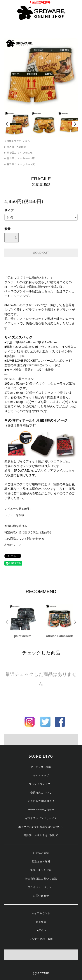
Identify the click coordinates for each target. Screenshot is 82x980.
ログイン (41, 930)
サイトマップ (41, 775)
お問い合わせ (41, 896)
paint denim (23, 636)
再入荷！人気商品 (16, 147)
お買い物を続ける (16, 526)
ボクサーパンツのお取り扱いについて (41, 827)
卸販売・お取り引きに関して (41, 835)
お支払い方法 (41, 853)
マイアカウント (41, 913)
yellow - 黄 (29, 164)
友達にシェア (13, 545)
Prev (7, 124)
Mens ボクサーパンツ (18, 141)
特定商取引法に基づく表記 (41, 879)
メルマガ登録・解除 (41, 939)
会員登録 (41, 922)
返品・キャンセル (41, 870)
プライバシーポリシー (41, 887)
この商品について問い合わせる (24, 539)
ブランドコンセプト (41, 784)
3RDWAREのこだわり (41, 810)
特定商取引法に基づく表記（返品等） (29, 532)
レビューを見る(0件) (17, 509)
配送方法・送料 (41, 861)
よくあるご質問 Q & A (41, 801)
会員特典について (41, 793)
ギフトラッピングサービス (41, 818)
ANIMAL (28, 153)
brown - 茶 (29, 158)
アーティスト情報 (41, 767)
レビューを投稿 (14, 515)
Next (75, 124)
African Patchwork (59, 636)
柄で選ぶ (12, 153)
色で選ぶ (12, 158)
